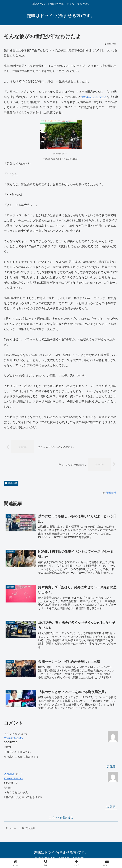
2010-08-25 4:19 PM (14, 737)
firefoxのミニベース (94, 97)
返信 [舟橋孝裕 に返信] (111, 806)
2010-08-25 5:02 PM (14, 778)
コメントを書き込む (61, 817)
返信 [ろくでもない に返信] (111, 766)
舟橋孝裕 (9, 773)
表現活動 (11, 483)
